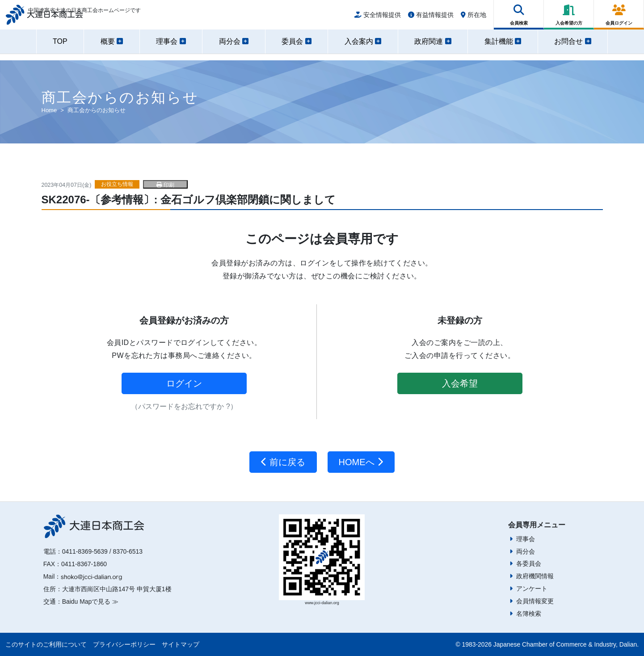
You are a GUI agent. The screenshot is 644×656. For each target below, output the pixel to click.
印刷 (165, 185)
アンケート (532, 589)
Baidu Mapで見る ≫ (90, 601)
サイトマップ (181, 644)
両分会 (526, 551)
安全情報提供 (378, 19)
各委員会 (529, 563)
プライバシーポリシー (124, 644)
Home (49, 110)
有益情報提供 (431, 19)
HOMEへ (361, 462)
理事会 (526, 539)
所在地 (474, 19)
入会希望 (460, 383)
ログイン (184, 383)
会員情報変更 (535, 601)
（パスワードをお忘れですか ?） (184, 406)
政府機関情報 (535, 576)
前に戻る (283, 462)
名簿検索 (529, 614)
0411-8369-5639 (85, 551)
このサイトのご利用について (46, 644)
